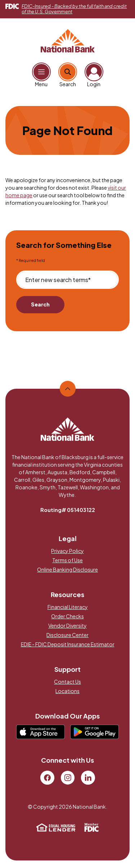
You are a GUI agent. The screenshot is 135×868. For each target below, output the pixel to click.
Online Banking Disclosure (67, 569)
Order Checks (67, 616)
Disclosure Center (67, 635)
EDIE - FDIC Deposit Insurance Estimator (68, 644)
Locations (67, 691)
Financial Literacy (68, 607)
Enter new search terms (58, 280)
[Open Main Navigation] (41, 72)
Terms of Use (67, 560)
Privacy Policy (67, 551)
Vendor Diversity (67, 625)
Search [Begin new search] (40, 304)
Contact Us (67, 682)
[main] (67, 237)
